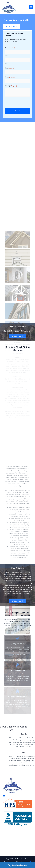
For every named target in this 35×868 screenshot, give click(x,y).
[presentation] (19, 103)
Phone (10, 78)
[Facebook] (4, 796)
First (6, 56)
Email (9, 69)
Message (11, 86)
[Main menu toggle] (31, 7)
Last (6, 64)
